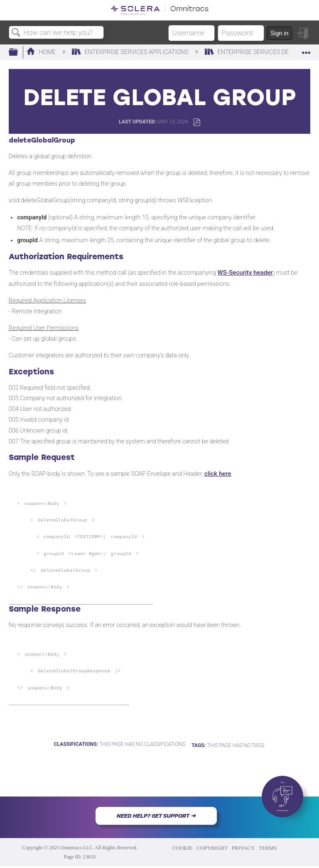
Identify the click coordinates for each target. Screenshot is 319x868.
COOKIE (183, 848)
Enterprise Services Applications (131, 52)
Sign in (279, 33)
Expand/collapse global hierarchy (19, 53)
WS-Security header (245, 273)
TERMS (268, 848)
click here (218, 474)
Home (42, 52)
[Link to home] (159, 10)
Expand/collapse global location (306, 50)
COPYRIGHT (212, 848)
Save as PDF (197, 122)
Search (16, 33)
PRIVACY (243, 848)
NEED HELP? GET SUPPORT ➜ (156, 816)
